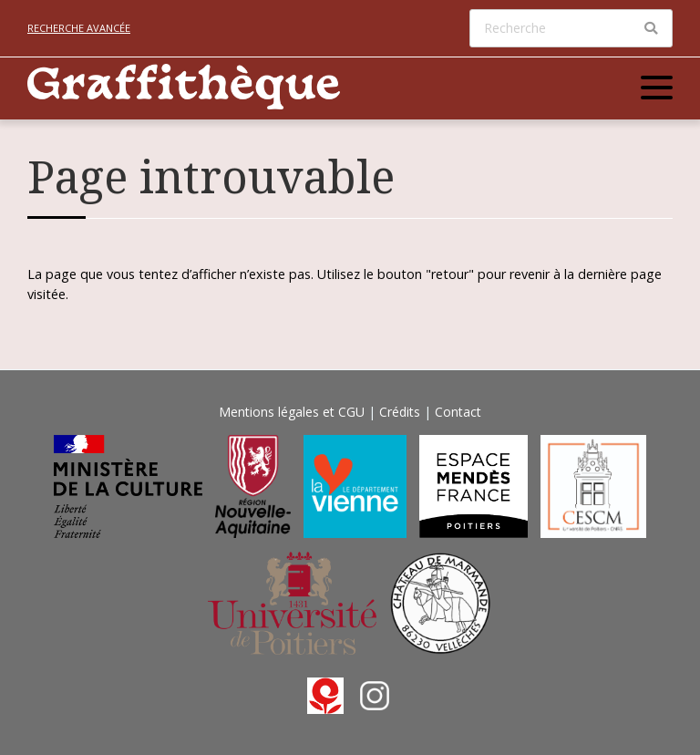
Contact (458, 412)
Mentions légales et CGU (292, 412)
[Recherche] (571, 28)
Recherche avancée (79, 28)
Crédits (400, 412)
